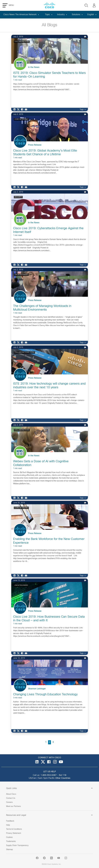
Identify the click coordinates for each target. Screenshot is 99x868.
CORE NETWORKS (21, 119)
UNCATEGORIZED (21, 275)
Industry (62, 15)
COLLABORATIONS (22, 42)
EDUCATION (19, 663)
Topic (49, 15)
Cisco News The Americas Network (21, 15)
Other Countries (63, 778)
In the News (34, 67)
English (92, 15)
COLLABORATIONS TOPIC (24, 352)
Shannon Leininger (37, 689)
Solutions (77, 15)
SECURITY (18, 197)
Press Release (35, 145)
